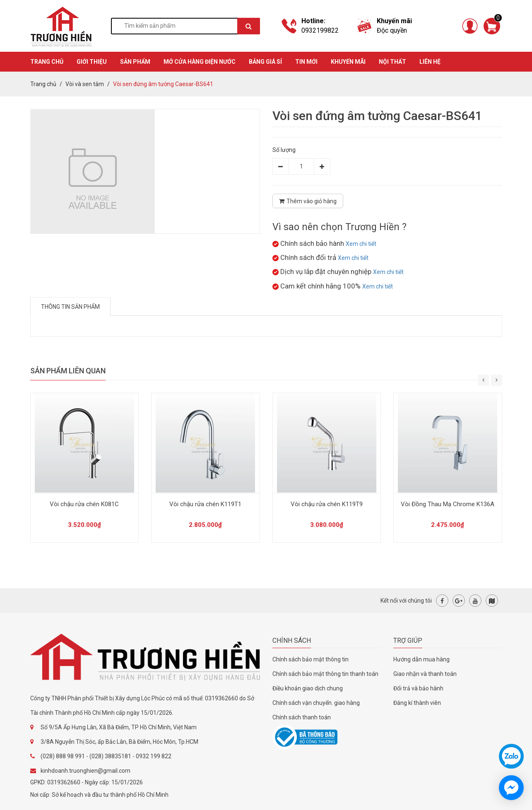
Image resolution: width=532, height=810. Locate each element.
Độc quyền (392, 30)
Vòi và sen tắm (85, 84)
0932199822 (320, 30)
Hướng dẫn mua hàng (421, 659)
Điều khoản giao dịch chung (308, 688)
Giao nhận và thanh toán (425, 674)
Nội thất (392, 62)
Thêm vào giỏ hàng (308, 201)
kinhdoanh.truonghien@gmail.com (85, 771)
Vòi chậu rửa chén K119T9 (327, 504)
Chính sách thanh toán (302, 717)
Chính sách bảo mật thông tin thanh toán (325, 674)
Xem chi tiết (361, 244)
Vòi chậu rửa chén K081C (84, 504)
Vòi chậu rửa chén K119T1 (205, 504)
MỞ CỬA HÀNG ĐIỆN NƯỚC (200, 62)
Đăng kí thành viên (417, 703)
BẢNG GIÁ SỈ (265, 62)
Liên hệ (430, 62)
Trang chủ (43, 84)
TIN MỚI (306, 62)
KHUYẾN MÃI (348, 62)
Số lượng (284, 150)
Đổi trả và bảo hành (418, 688)
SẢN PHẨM (135, 62)
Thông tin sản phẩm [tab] (70, 307)
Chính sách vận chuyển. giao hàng (316, 703)
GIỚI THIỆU (92, 62)
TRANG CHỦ (47, 62)
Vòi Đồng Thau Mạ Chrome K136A (448, 504)
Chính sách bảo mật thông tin (311, 659)
